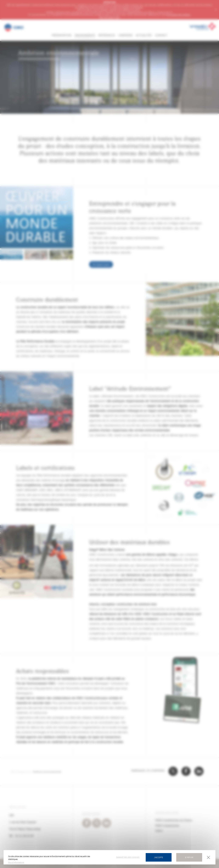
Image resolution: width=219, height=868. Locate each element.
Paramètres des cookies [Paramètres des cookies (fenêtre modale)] (128, 857)
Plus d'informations (16, 862)
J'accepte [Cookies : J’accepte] (159, 857)
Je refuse (189, 857)
